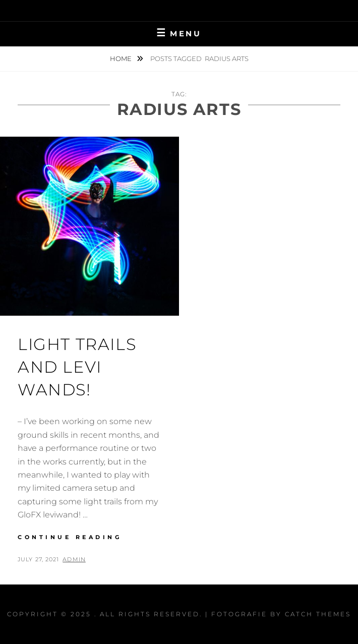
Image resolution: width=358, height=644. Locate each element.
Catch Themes (318, 614)
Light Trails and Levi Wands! (77, 367)
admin (74, 559)
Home (122, 58)
